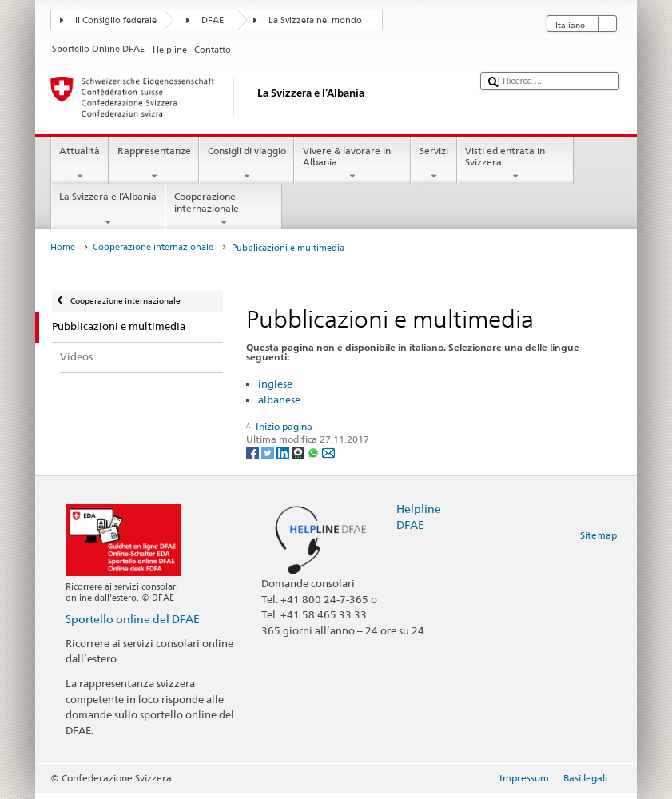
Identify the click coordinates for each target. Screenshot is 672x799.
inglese (275, 384)
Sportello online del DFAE (133, 619)
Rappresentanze (154, 164)
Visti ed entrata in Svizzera (515, 164)
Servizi (433, 164)
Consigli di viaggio (247, 164)
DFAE (213, 20)
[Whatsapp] (314, 452)
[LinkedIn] (284, 452)
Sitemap (598, 535)
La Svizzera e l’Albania (108, 209)
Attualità (80, 164)
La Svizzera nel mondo (315, 20)
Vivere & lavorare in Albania (352, 164)
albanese (279, 399)
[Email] (328, 452)
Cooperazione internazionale (224, 209)
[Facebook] (254, 452)
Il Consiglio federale (116, 20)
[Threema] (299, 452)
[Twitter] (269, 452)
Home (63, 247)
